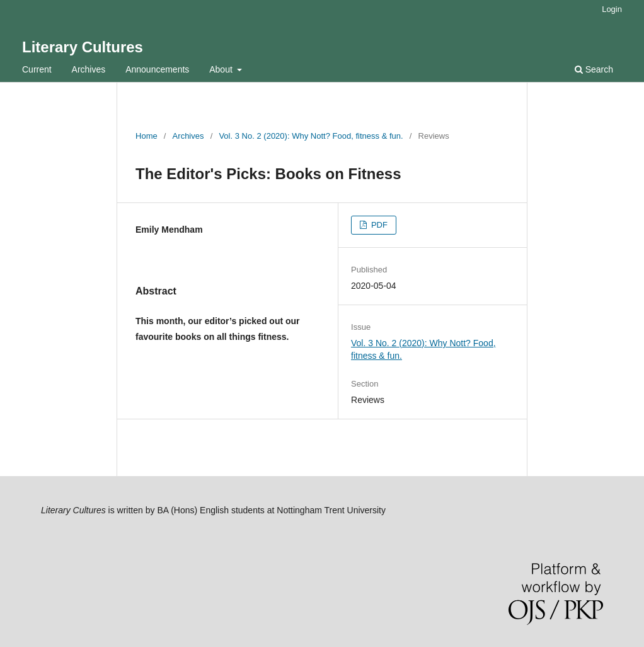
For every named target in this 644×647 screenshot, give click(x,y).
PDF (378, 225)
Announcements (157, 69)
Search (594, 69)
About (222, 69)
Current (37, 69)
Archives (89, 69)
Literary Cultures (83, 47)
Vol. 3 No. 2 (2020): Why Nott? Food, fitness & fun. (311, 136)
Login (612, 9)
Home (147, 136)
